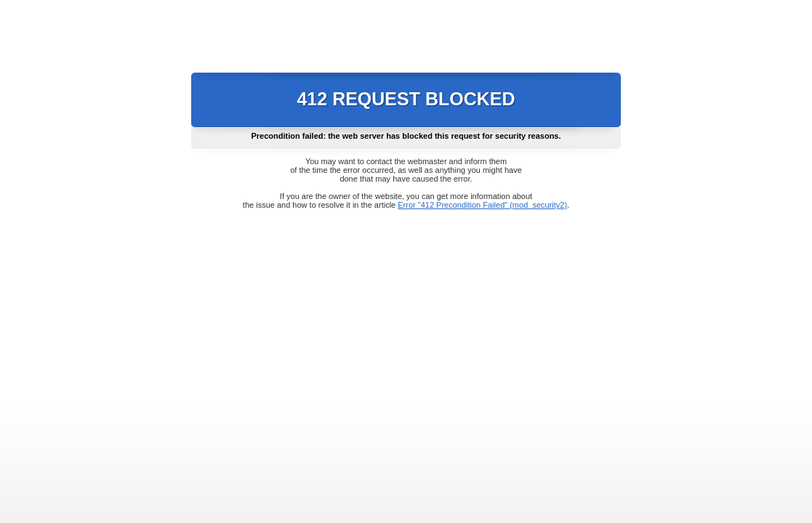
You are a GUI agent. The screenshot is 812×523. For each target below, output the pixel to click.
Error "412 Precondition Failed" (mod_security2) (482, 205)
